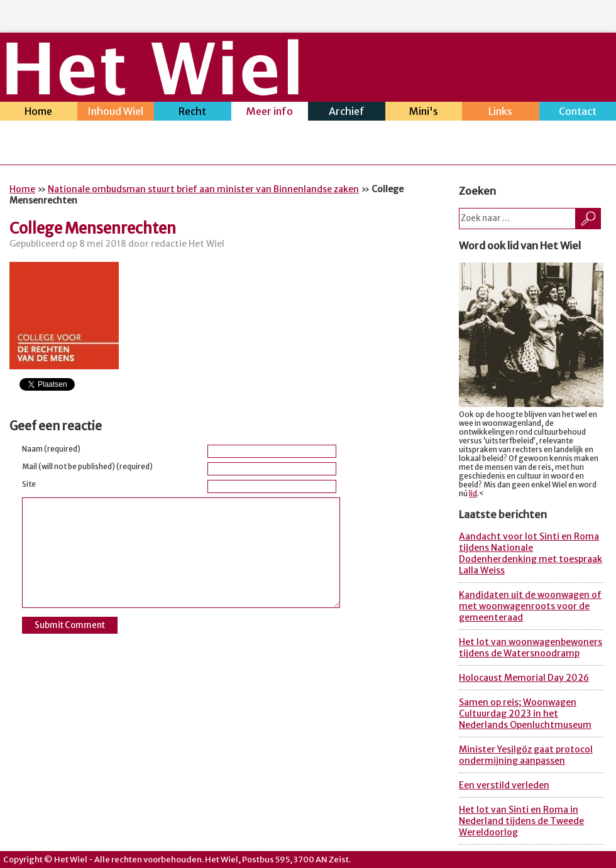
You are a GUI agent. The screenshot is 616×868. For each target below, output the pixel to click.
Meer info (270, 113)
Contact (578, 113)
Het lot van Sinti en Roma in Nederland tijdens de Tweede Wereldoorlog (521, 821)
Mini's (424, 113)
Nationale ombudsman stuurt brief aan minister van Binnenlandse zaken (203, 189)
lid (473, 494)
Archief (347, 113)
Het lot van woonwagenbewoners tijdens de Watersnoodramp (531, 648)
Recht (193, 113)
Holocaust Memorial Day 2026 (524, 678)
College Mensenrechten (93, 228)
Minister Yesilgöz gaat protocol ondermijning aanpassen (526, 755)
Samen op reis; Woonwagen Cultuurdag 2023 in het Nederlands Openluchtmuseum (525, 713)
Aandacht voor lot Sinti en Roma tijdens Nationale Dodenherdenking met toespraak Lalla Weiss (531, 553)
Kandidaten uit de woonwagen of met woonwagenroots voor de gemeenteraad (530, 606)
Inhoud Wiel (116, 113)
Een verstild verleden (504, 785)
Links (501, 113)
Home (39, 113)
